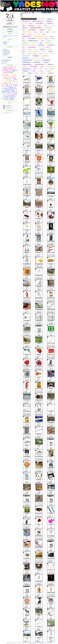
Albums (10, 57)
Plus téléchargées (7, 52)
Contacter (10, 31)
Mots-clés (5, 41)
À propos (10, 29)
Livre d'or (5, 44)
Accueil (22, 13)
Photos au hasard (7, 51)
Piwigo (33, 643)
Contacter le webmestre (39, 643)
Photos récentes (6, 53)
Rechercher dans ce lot (30, 19)
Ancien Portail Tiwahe (9, 107)
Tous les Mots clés (8, 108)
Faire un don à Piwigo (48, 643)
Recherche (5, 42)
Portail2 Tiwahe (8, 105)
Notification (5, 43)
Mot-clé (22, 15)
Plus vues (5, 49)
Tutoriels (5, 62)
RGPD (5, 37)
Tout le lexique (6, 60)
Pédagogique (6, 61)
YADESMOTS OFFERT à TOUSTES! (11, 36)
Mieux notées (6, 50)
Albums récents (6, 54)
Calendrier (5, 55)
